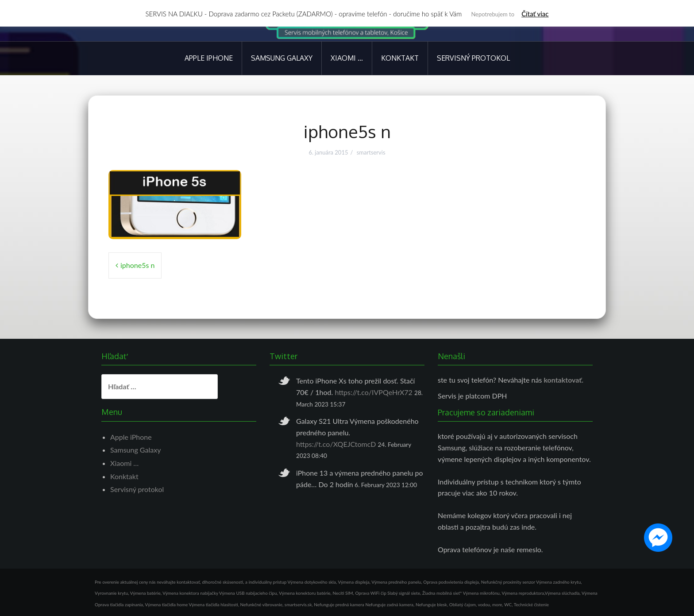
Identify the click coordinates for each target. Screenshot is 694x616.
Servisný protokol (473, 58)
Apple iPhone (209, 58)
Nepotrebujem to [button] (493, 14)
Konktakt (400, 58)
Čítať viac (535, 14)
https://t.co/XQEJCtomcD (336, 444)
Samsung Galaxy (282, 58)
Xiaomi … (347, 58)
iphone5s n (137, 265)
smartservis (371, 152)
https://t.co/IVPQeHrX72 (374, 392)
